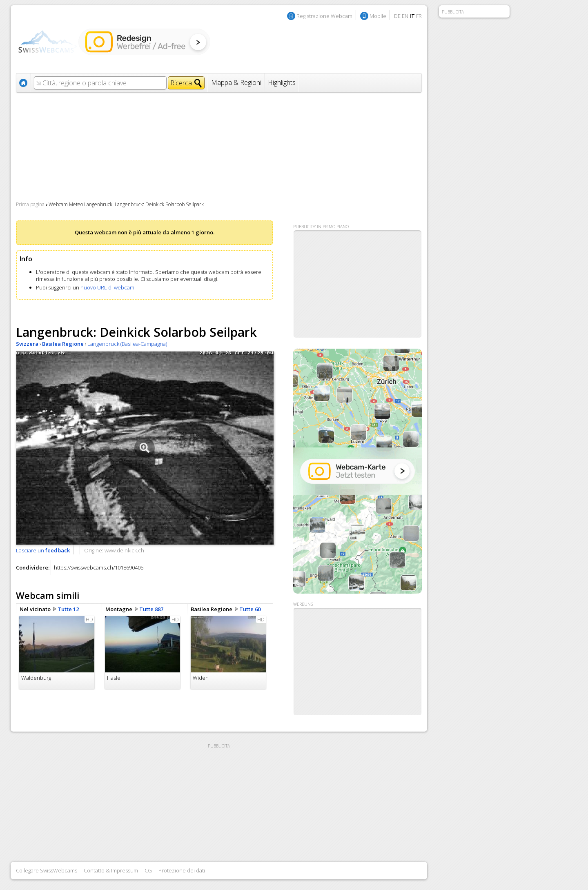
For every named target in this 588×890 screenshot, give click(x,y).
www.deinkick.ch (124, 550)
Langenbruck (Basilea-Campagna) (127, 344)
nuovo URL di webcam (107, 287)
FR (419, 16)
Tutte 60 (250, 609)
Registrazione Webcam (324, 16)
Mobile (378, 16)
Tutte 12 (68, 609)
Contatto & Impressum (111, 870)
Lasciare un (43, 550)
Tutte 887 (151, 609)
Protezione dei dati (182, 870)
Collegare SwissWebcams (47, 870)
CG (148, 870)
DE (397, 16)
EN (405, 16)
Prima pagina (30, 204)
